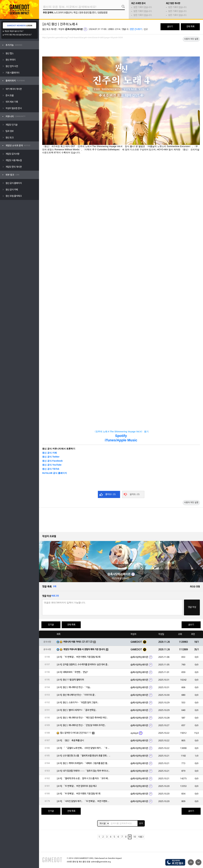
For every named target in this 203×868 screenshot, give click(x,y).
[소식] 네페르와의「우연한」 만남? (72, 672)
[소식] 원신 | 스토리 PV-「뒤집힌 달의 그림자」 (78, 703)
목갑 (75, 13)
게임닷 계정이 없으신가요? (14, 31)
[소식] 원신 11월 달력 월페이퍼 (70, 680)
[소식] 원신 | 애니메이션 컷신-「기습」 (74, 687)
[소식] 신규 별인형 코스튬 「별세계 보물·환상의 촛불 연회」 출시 (84, 756)
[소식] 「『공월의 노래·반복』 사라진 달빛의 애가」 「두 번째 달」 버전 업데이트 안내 (84, 748)
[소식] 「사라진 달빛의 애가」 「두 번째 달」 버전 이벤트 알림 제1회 (84, 801)
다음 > (141, 837)
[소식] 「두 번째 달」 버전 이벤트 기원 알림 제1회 (79, 794)
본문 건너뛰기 (136, 29)
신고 (146, 29)
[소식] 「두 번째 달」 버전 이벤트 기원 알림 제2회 (79, 657)
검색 (141, 823)
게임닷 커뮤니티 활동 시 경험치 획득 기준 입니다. (84, 649)
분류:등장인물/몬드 (88, 13)
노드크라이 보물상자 (63, 13)
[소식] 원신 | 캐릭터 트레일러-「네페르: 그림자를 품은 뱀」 (83, 763)
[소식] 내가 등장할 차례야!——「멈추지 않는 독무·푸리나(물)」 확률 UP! (84, 771)
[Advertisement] (121, 49)
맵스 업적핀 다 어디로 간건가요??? (76, 733)
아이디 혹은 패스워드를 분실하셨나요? (18, 35)
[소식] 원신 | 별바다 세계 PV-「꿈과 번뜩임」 (77, 710)
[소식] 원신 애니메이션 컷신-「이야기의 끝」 (77, 695)
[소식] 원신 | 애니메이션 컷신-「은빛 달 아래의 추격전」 (82, 725)
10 (134, 837)
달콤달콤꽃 (103, 13)
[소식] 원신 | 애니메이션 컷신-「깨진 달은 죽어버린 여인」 (83, 718)
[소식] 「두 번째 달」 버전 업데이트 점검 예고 (77, 786)
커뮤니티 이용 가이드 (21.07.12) (78, 642)
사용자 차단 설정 (191, 39)
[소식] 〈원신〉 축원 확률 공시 (70, 741)
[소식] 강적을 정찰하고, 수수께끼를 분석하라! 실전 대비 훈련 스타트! (84, 665)
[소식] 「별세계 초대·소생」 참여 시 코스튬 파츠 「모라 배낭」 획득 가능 (84, 779)
